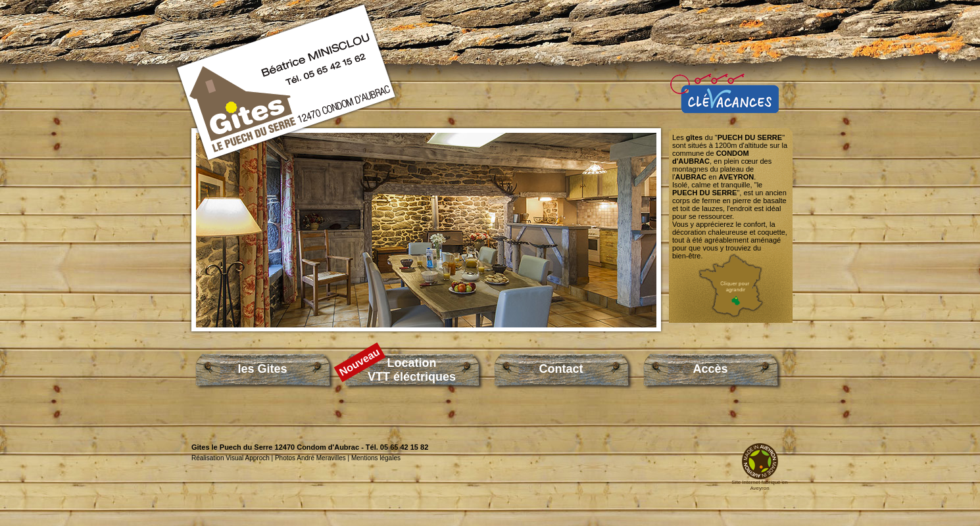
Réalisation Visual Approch (231, 458)
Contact (561, 369)
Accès (710, 369)
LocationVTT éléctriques (412, 370)
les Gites (262, 369)
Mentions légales (376, 458)
